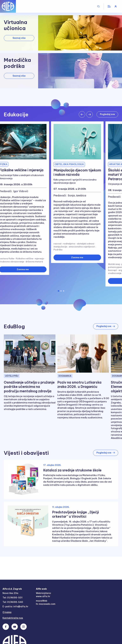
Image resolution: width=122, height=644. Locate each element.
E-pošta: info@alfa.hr (15, 607)
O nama (7, 613)
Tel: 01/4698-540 (13, 602)
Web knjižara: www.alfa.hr (44, 595)
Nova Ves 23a (10, 593)
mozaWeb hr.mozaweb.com (46, 603)
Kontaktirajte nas (13, 618)
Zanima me (77, 257)
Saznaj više (19, 38)
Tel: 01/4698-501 (12, 598)
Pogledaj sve (107, 114)
